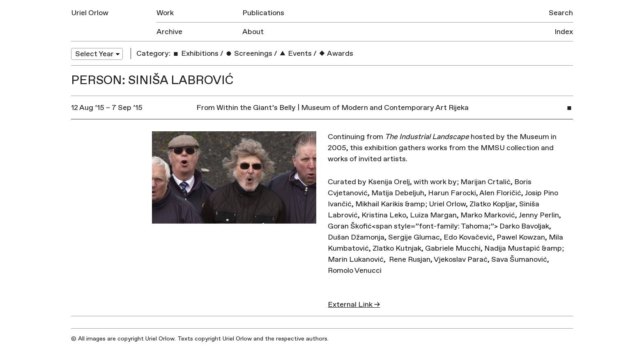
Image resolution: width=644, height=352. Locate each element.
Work (165, 13)
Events (295, 54)
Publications (263, 13)
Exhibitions (195, 54)
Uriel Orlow (90, 13)
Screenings (249, 54)
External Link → (354, 305)
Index (564, 32)
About (253, 32)
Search (561, 13)
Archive (169, 32)
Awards (336, 54)
